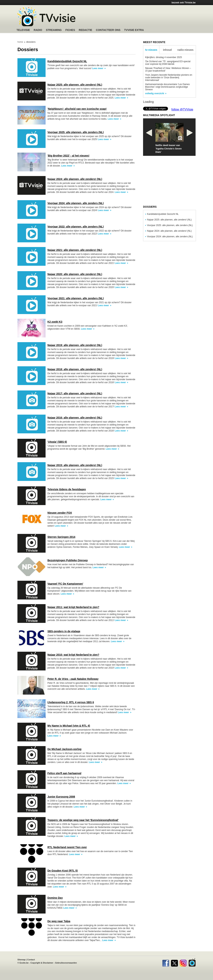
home (20, 42)
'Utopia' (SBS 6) (57, 442)
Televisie (23, 30)
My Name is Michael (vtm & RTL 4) (69, 726)
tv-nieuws (151, 50)
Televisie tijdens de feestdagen (67, 489)
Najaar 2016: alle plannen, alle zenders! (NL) (75, 418)
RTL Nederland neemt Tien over (67, 847)
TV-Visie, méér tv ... (46, 17)
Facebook (166, 962)
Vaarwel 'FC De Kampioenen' (65, 584)
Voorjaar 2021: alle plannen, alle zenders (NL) (76, 298)
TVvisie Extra (134, 30)
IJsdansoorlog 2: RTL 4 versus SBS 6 (71, 702)
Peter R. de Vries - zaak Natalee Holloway (73, 679)
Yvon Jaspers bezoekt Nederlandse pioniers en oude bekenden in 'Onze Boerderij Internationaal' (169, 78)
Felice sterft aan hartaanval (64, 773)
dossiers (31, 42)
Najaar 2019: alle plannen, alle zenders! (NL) (75, 345)
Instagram (183, 962)
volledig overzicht (155, 93)
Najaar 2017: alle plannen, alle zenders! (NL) (75, 393)
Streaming (54, 30)
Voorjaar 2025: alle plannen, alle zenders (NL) (76, 132)
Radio (38, 30)
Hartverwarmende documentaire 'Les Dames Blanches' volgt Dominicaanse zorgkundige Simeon (167, 87)
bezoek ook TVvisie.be (184, 3)
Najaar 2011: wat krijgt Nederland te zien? (73, 607)
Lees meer (98, 68)
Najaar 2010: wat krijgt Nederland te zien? (73, 655)
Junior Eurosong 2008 (61, 797)
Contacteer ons (108, 30)
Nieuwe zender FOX (60, 513)
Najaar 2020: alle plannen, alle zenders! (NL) (75, 274)
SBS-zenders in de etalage (64, 631)
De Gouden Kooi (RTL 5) (63, 871)
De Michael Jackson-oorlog (64, 749)
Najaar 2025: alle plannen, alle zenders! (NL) (75, 85)
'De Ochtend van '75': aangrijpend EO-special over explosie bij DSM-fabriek (168, 63)
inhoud (167, 50)
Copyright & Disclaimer (42, 963)
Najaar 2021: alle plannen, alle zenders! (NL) (75, 250)
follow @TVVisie (182, 109)
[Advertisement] (142, 18)
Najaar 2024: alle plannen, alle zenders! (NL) (75, 179)
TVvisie (192, 962)
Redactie (85, 30)
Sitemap (21, 960)
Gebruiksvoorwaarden (66, 963)
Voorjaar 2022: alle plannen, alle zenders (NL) (76, 227)
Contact (31, 960)
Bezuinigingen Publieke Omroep (68, 560)
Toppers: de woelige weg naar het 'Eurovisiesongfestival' (83, 820)
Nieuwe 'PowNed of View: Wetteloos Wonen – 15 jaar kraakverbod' (168, 69)
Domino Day (55, 898)
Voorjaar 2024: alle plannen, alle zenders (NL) (76, 203)
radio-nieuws (185, 50)
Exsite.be (24, 963)
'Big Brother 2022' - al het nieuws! (68, 156)
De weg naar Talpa (59, 921)
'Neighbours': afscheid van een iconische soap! (77, 109)
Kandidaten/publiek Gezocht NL (67, 61)
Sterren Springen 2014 (61, 537)
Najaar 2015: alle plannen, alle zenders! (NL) (75, 465)
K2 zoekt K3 (55, 322)
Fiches (70, 30)
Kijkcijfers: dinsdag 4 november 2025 (163, 57)
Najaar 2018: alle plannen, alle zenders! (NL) (75, 369)
